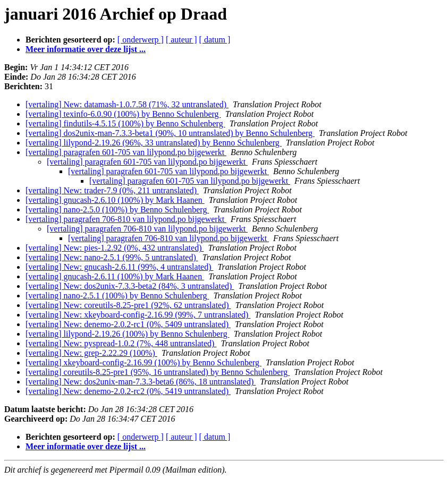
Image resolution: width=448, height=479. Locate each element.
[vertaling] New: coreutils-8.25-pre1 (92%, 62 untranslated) (128, 305)
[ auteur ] (181, 40)
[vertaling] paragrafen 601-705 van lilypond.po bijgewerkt (126, 152)
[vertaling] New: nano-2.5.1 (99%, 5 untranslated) (112, 257)
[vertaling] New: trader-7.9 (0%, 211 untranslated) (112, 190)
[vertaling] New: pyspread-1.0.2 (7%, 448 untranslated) (121, 343)
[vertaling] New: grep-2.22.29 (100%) (91, 353)
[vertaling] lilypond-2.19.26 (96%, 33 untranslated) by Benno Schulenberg (154, 143)
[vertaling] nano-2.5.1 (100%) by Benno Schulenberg (117, 296)
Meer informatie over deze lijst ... (86, 49)
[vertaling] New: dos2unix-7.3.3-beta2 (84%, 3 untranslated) (130, 286)
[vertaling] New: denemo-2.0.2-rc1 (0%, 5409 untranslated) (128, 324)
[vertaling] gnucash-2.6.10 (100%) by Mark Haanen (115, 200)
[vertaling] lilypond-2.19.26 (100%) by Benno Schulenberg (128, 334)
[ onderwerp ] (141, 40)
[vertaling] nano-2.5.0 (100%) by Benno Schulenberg (117, 209)
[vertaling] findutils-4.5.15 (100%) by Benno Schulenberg (125, 123)
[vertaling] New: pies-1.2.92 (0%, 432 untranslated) (115, 248)
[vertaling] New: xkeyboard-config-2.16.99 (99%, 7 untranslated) (138, 315)
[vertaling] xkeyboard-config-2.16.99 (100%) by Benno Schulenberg (143, 362)
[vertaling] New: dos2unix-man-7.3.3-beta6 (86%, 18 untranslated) (141, 382)
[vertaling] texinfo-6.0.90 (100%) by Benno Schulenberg (123, 114)
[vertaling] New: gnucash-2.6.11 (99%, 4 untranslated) (120, 267)
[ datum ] (215, 40)
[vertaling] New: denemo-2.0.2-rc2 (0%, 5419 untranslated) (128, 391)
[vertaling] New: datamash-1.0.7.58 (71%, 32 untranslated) (127, 104)
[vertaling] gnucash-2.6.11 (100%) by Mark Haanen (115, 276)
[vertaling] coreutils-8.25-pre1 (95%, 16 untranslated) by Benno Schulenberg (158, 372)
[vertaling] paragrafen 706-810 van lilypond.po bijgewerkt (126, 219)
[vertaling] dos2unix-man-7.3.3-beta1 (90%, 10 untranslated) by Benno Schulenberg (170, 133)
